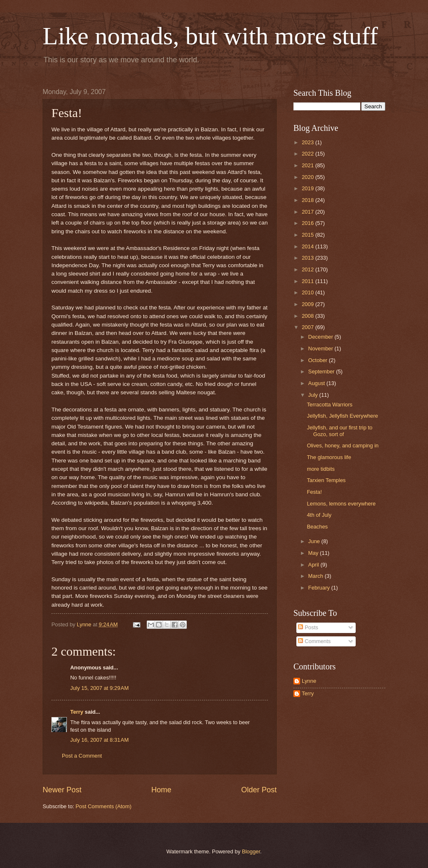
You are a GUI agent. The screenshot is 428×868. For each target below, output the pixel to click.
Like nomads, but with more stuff (210, 36)
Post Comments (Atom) (104, 806)
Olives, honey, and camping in (343, 445)
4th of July (319, 515)
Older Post (259, 790)
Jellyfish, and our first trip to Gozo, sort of (340, 431)
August (317, 383)
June (315, 541)
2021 (308, 165)
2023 (308, 142)
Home (161, 790)
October (318, 360)
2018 (308, 200)
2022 (308, 154)
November (321, 348)
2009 (308, 304)
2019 (308, 188)
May (314, 553)
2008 (308, 316)
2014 (308, 246)
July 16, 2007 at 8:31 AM (99, 740)
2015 (308, 235)
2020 (308, 177)
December (321, 337)
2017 (308, 212)
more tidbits (321, 469)
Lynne (309, 681)
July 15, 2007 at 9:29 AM (99, 688)
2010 (308, 292)
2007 (308, 327)
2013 (308, 258)
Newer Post (62, 790)
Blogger (251, 851)
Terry (77, 712)
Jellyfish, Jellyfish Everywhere (342, 416)
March (316, 576)
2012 (308, 269)
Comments (314, 641)
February (320, 588)
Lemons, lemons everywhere (341, 504)
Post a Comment (82, 756)
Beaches (317, 527)
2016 (308, 223)
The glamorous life (329, 457)
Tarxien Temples (326, 480)
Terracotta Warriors (330, 405)
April (314, 565)
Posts (308, 627)
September (322, 371)
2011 (308, 281)
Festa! (314, 492)
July (313, 395)
